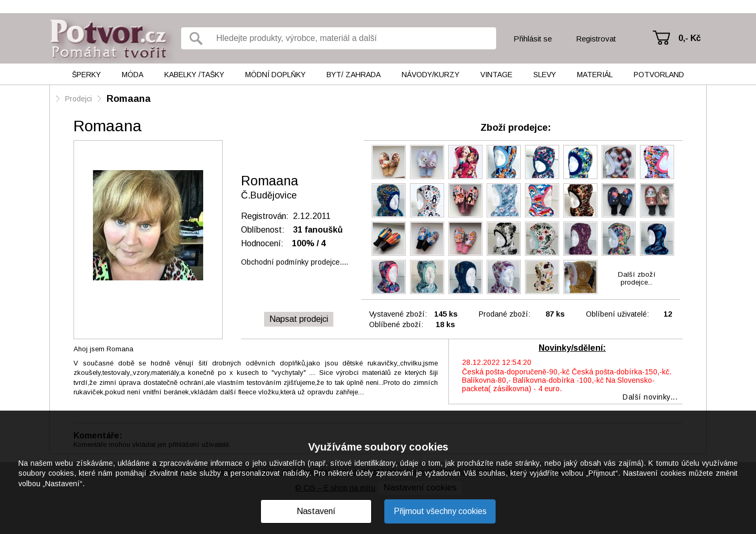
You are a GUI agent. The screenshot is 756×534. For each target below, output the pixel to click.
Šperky (86, 75)
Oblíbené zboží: (396, 324)
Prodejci (78, 99)
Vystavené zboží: (398, 314)
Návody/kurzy (430, 75)
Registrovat (596, 39)
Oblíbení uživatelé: (617, 314)
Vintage (496, 75)
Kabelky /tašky (194, 75)
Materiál (595, 75)
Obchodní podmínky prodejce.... (295, 262)
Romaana (129, 99)
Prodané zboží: (505, 314)
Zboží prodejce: (516, 128)
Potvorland (659, 75)
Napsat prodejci (299, 319)
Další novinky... (650, 397)
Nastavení (316, 511)
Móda (133, 75)
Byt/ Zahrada (354, 75)
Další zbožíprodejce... (637, 278)
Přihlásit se (533, 39)
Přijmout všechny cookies (440, 511)
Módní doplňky (275, 75)
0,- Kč (690, 38)
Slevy (545, 75)
